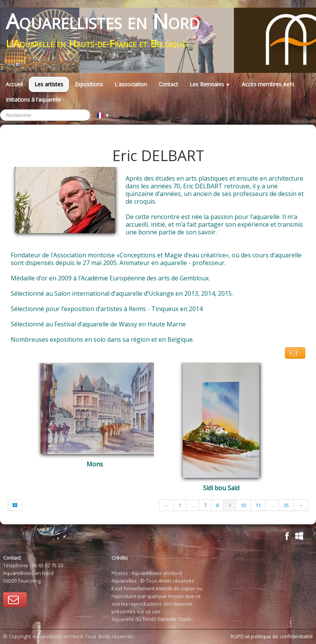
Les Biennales (210, 84)
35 (286, 505)
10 (243, 505)
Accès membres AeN (268, 84)
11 (258, 505)
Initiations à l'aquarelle (33, 100)
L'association (131, 84)
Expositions (89, 84)
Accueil (14, 84)
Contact (168, 84)
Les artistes (49, 84)
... (192, 505)
